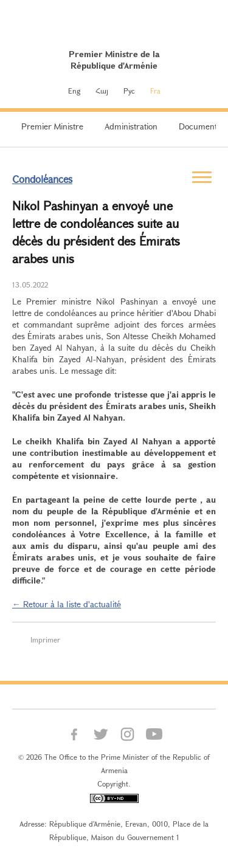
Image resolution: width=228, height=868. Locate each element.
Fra (155, 91)
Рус (129, 91)
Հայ (102, 91)
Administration (131, 126)
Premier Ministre (52, 126)
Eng (74, 91)
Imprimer (45, 639)
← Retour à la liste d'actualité (67, 604)
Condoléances (42, 179)
